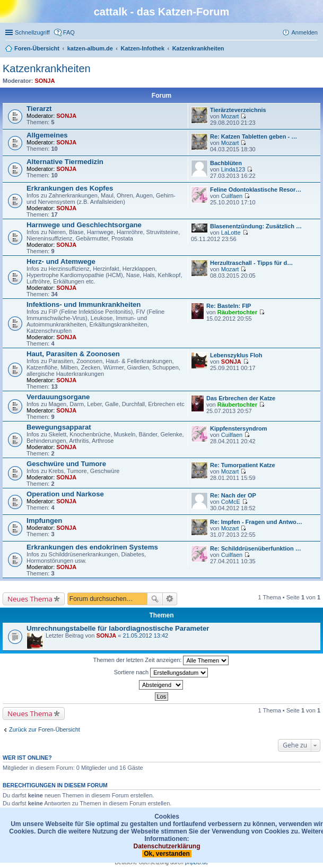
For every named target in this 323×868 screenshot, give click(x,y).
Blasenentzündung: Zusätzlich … (256, 226)
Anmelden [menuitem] (304, 32)
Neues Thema (30, 599)
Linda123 (233, 169)
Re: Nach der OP (233, 495)
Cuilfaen (232, 196)
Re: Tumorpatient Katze (243, 465)
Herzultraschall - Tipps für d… (251, 263)
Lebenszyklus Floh (236, 355)
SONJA (45, 81)
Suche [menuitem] (315, 49)
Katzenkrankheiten (47, 68)
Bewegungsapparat (59, 427)
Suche (155, 599)
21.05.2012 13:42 (146, 635)
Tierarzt (39, 109)
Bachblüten (226, 163)
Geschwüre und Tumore (66, 464)
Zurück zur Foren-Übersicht (45, 729)
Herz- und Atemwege (61, 261)
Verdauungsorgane (58, 397)
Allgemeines (47, 135)
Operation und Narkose (65, 494)
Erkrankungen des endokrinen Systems (92, 547)
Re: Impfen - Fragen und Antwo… (256, 522)
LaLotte (231, 233)
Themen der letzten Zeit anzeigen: (161, 660)
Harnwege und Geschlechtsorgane (84, 225)
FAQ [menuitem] (69, 32)
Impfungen (44, 521)
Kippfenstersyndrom (239, 428)
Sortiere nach (161, 673)
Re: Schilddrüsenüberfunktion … (256, 548)
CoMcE (231, 502)
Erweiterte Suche (170, 599)
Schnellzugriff (32, 32)
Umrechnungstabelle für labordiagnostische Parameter (118, 628)
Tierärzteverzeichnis (238, 110)
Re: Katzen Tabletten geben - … (254, 136)
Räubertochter (237, 312)
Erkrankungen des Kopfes (70, 188)
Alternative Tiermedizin (65, 162)
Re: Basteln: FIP (229, 306)
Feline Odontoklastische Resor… (256, 190)
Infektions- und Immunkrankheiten (84, 304)
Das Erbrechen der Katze (241, 398)
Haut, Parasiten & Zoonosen (73, 354)
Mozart (230, 116)
